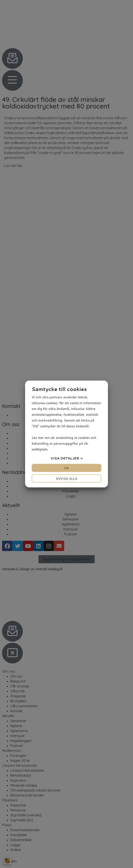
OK (66, 468)
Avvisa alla (66, 478)
